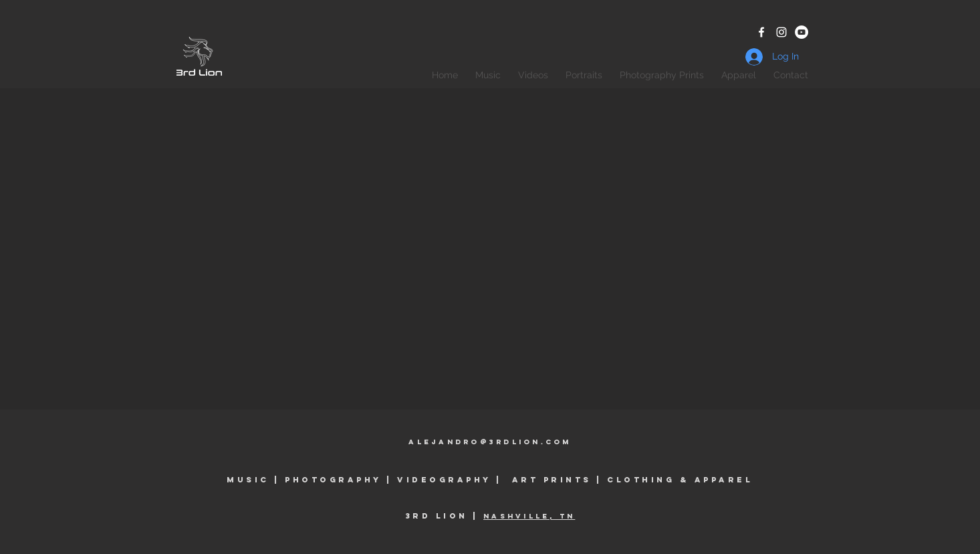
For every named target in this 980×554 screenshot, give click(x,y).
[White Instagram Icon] (781, 32)
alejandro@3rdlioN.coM (490, 442)
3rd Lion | (445, 516)
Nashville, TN (529, 516)
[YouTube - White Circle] (802, 32)
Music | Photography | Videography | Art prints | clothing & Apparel (490, 480)
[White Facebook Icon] (761, 32)
